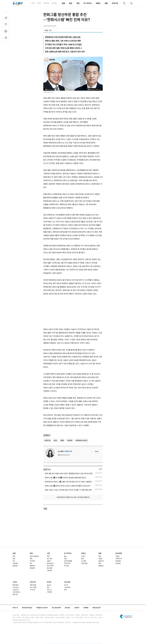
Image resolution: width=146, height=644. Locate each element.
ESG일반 (118, 563)
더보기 (100, 469)
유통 (106, 3)
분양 (82, 559)
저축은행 (15, 563)
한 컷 (66, 590)
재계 (48, 556)
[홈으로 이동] (18, 3)
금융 (64, 3)
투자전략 (32, 561)
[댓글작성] (6, 24)
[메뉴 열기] (124, 3)
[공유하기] (6, 18)
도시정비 (84, 561)
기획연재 (49, 592)
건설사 (83, 556)
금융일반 (15, 566)
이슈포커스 (16, 590)
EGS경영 (46, 3)
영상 (48, 587)
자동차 (49, 561)
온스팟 (66, 585)
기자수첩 (32, 590)
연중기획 (15, 594)
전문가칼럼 (33, 585)
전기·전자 (50, 559)
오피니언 (115, 3)
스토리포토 (67, 587)
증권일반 (32, 568)
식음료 (100, 559)
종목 (31, 559)
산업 (78, 3)
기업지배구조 (16, 592)
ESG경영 (119, 553)
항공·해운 (50, 568)
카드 (14, 561)
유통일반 (101, 566)
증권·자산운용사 (34, 556)
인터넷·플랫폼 (68, 561)
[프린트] (6, 31)
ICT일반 (66, 566)
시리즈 (33, 3)
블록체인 (32, 566)
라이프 (39, 3)
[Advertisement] (73, 311)
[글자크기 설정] (6, 38)
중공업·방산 (50, 563)
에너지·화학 (50, 566)
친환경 (117, 556)
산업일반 (49, 570)
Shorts (49, 585)
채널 (100, 556)
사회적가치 (119, 559)
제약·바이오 (67, 563)
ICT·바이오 (88, 3)
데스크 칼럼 (33, 587)
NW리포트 (16, 585)
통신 (65, 556)
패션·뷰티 (101, 561)
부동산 (98, 3)
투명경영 (118, 561)
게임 (65, 559)
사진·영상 (54, 3)
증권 (71, 3)
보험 (14, 559)
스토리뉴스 (16, 587)
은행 (14, 556)
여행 (100, 563)
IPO (31, 563)
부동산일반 (84, 563)
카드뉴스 (49, 590)
